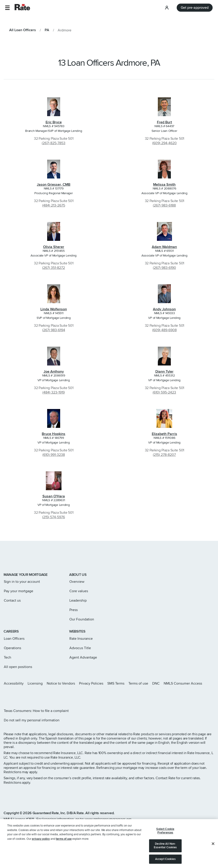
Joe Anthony (54, 372)
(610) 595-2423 (164, 392)
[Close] (213, 849)
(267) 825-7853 (54, 143)
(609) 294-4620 (164, 143)
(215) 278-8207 (164, 455)
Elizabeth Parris (164, 434)
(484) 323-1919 (54, 392)
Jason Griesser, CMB (54, 185)
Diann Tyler (164, 372)
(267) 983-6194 (54, 330)
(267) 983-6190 (164, 268)
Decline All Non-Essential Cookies (165, 851)
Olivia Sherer (54, 247)
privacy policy (41, 844)
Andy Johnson (164, 309)
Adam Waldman (164, 247)
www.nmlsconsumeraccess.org (108, 819)
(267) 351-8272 (54, 268)
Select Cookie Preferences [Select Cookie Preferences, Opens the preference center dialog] (165, 836)
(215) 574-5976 (54, 517)
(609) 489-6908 (164, 330)
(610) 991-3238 (54, 455)
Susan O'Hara (54, 496)
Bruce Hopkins (54, 434)
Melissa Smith (164, 185)
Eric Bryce (54, 122)
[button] (7, 8)
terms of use (64, 844)
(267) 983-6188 (164, 205)
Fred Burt (164, 122)
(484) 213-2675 (54, 205)
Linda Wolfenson (54, 309)
